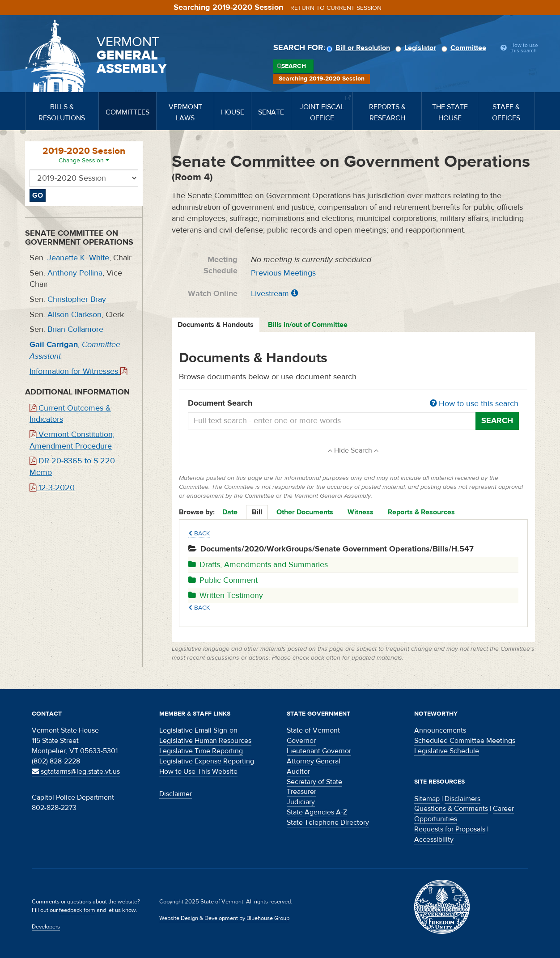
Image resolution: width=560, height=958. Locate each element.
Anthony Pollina (75, 273)
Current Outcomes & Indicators (70, 414)
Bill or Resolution (360, 48)
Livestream (270, 294)
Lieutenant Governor (319, 751)
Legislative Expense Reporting (207, 761)
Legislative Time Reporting (201, 751)
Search (294, 66)
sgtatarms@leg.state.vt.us (76, 771)
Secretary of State (314, 782)
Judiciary (301, 802)
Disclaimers (462, 799)
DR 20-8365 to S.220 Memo (72, 467)
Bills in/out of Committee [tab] (308, 325)
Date (230, 512)
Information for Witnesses (78, 371)
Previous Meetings (283, 273)
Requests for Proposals (450, 829)
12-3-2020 (52, 488)
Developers (46, 927)
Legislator (417, 48)
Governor (301, 741)
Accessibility (434, 839)
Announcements (440, 730)
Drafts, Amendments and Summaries (258, 565)
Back (199, 534)
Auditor (298, 771)
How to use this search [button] (474, 404)
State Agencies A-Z (317, 812)
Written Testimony (226, 596)
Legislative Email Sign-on (198, 730)
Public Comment (223, 580)
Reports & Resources (421, 512)
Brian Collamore (75, 329)
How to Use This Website (198, 771)
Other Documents (305, 512)
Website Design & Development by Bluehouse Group (224, 918)
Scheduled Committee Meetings (465, 741)
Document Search (354, 404)
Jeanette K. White (78, 258)
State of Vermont (313, 730)
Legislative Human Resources (205, 741)
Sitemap (427, 799)
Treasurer (301, 792)
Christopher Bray (77, 299)
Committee (465, 48)
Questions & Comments (451, 809)
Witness (361, 512)
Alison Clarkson (74, 315)
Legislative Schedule (447, 751)
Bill (257, 512)
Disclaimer (176, 794)
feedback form (77, 910)
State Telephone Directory (328, 822)
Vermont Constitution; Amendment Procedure (72, 440)
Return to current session (336, 8)
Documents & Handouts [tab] (216, 325)
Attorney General (314, 761)
